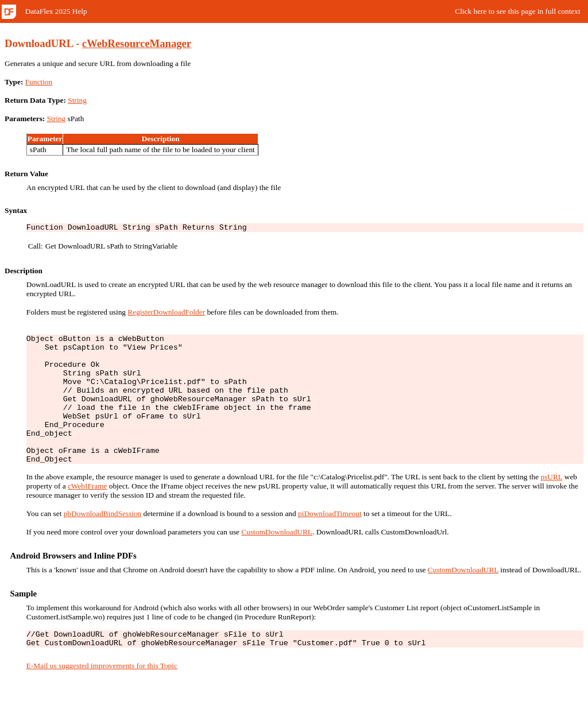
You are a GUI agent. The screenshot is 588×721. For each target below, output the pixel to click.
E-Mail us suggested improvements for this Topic (102, 697)
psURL (551, 504)
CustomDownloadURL (277, 559)
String (77, 100)
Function (39, 82)
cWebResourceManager (137, 43)
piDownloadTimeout (330, 541)
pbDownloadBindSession (103, 541)
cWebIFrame (88, 513)
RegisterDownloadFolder (166, 314)
